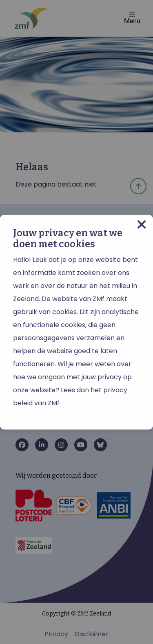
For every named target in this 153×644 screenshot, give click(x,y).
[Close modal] (142, 225)
